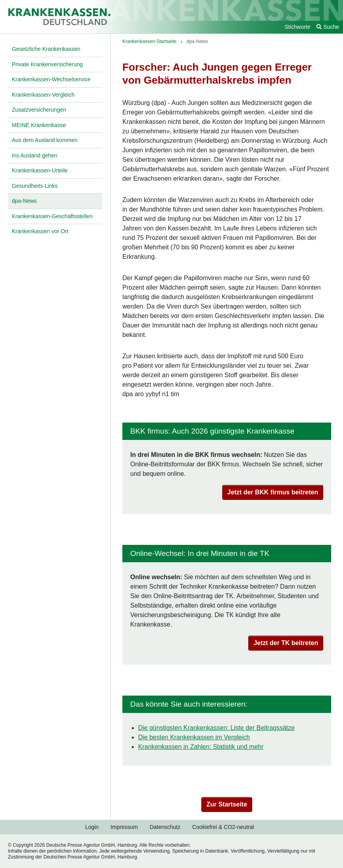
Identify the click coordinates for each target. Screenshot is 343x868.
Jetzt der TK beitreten (286, 643)
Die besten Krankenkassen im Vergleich (194, 737)
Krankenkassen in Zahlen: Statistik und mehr (201, 747)
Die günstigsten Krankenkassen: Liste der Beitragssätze (216, 728)
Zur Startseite (227, 804)
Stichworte (297, 27)
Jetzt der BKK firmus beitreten (273, 492)
